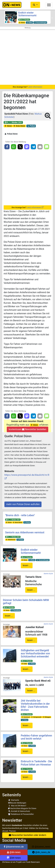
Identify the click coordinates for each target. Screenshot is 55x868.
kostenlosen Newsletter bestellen (27, 429)
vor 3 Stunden (9, 607)
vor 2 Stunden (24, 20)
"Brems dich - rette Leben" (20, 515)
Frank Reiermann (33, 862)
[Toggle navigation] (49, 5)
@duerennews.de (14, 847)
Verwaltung (16, 610)
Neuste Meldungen (17, 803)
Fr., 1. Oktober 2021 (13, 122)
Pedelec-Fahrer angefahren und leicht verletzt (36, 737)
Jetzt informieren (35, 87)
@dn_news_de (41, 852)
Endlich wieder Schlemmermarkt (27, 14)
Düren (22, 23)
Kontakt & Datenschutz (19, 811)
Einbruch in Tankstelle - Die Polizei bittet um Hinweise (36, 763)
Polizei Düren (11, 134)
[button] (35, 5)
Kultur (29, 23)
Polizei (31, 126)
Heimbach (26, 717)
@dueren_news (41, 847)
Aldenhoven (11, 540)
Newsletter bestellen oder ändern (27, 835)
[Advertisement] (27, 57)
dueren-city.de (48, 574)
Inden (24, 664)
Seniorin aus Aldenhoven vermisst (25, 532)
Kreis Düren (19, 126)
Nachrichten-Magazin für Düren (22, 808)
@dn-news (14, 852)
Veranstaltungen (40, 23)
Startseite (14, 800)
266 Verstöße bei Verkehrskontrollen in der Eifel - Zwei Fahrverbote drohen (35, 705)
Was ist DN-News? (17, 806)
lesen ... (27, 565)
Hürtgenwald (36, 717)
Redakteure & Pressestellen (21, 814)
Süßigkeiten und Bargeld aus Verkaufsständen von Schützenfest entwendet (35, 653)
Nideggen (46, 717)
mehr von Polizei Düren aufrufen (23, 504)
